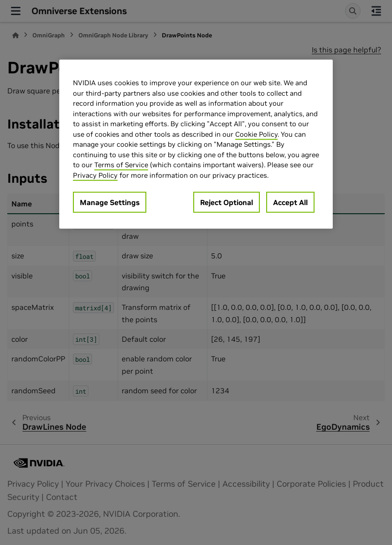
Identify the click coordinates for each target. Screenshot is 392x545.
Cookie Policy (256, 134)
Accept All (290, 202)
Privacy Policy (95, 175)
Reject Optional (227, 202)
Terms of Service (121, 165)
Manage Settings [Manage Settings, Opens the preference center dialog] (110, 202)
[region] (196, 144)
